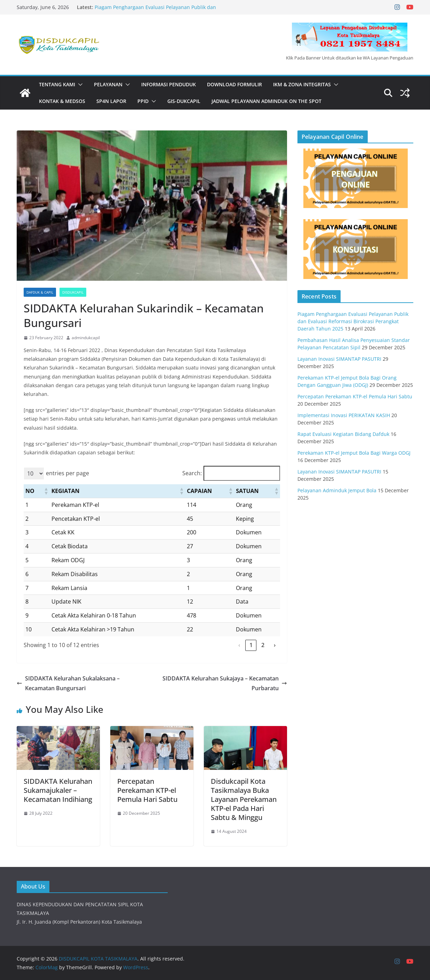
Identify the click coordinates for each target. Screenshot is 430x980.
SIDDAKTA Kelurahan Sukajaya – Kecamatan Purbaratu (225, 683)
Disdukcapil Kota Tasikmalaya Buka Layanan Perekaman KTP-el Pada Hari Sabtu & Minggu (244, 799)
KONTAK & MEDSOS (62, 101)
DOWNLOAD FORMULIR (234, 84)
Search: (192, 473)
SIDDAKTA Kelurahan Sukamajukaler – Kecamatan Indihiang (58, 790)
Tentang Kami (57, 84)
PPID (143, 101)
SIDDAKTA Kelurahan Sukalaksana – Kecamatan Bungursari (68, 683)
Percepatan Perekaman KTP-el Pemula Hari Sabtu (147, 790)
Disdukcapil (73, 292)
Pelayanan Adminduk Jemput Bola (337, 490)
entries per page (67, 473)
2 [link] (263, 645)
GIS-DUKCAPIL (184, 101)
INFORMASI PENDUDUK (169, 84)
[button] (79, 85)
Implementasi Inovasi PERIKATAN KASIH (344, 415)
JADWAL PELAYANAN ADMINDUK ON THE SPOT (266, 101)
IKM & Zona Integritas (302, 84)
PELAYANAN (108, 84)
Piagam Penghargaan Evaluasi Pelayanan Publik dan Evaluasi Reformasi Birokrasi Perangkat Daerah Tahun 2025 (164, 11)
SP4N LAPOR (111, 101)
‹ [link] (239, 645)
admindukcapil (86, 338)
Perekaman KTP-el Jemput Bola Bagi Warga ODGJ (354, 453)
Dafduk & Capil (40, 292)
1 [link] (251, 645)
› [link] (275, 645)
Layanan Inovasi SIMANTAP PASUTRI (339, 359)
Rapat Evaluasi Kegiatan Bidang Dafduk (343, 434)
